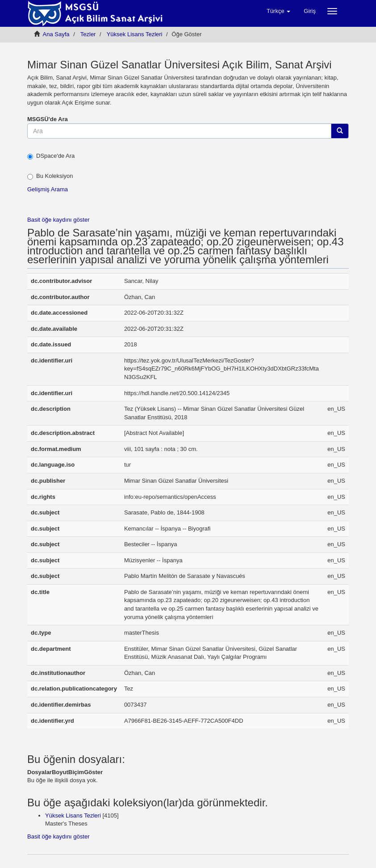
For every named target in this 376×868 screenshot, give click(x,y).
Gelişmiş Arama (48, 189)
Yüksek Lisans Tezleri (135, 34)
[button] (278, 11)
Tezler (88, 34)
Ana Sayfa (56, 34)
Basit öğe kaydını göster (58, 220)
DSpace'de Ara (51, 156)
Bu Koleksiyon (50, 176)
